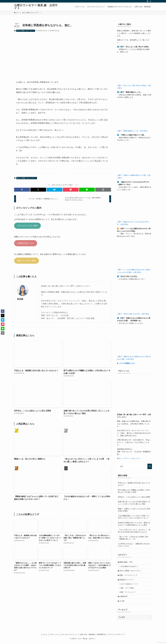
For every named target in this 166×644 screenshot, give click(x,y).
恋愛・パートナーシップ (129, 576)
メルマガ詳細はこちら (127, 363)
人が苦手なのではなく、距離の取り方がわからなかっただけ (134, 545)
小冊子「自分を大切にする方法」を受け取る (133, 314)
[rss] (148, 1)
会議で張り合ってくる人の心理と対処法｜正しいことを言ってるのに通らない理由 (134, 503)
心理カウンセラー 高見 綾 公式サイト (36, 7)
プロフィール (54, 637)
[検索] (150, 1)
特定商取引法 (101, 637)
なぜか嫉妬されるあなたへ (130, 567)
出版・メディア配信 (127, 590)
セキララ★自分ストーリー (130, 585)
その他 (122, 603)
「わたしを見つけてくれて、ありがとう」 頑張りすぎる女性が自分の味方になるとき (134, 531)
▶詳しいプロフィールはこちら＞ (129, 458)
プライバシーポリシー (116, 637)
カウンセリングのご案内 (27, 226)
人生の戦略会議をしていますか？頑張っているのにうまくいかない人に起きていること (134, 517)
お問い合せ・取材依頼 (87, 637)
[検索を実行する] (150, 466)
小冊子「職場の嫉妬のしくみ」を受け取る (132, 131)
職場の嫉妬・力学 (126, 562)
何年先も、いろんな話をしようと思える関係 (134, 497)
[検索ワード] (135, 466)
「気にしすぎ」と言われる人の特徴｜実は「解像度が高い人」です (133, 538)
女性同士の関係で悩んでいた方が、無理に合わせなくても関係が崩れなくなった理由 (134, 524)
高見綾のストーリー (127, 581)
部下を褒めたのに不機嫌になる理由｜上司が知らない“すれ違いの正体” (134, 491)
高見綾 (20, 299)
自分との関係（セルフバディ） (26, 31)
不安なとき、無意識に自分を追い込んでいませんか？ (134, 484)
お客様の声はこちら (26, 243)
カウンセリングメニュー (69, 637)
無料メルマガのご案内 (27, 261)
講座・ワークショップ (128, 594)
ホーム (45, 637)
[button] (22, 190)
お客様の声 (124, 598)
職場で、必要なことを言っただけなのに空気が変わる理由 (134, 510)
